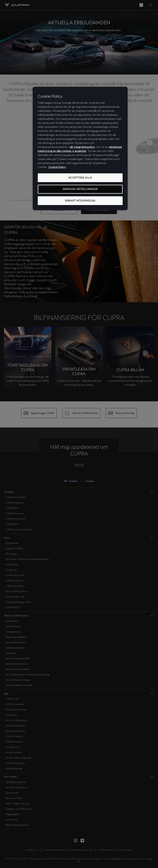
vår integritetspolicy (82, 147)
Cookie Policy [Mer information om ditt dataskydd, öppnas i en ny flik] (57, 167)
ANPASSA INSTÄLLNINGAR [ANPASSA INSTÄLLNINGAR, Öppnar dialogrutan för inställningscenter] (80, 189)
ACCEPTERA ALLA (80, 178)
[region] (80, 148)
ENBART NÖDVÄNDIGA (80, 201)
